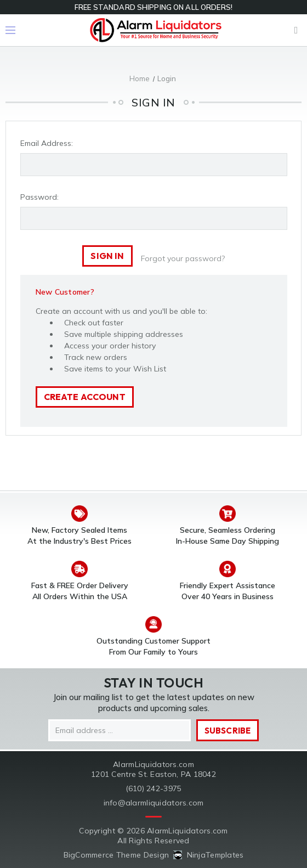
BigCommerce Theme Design (116, 855)
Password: (39, 197)
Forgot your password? (183, 258)
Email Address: (47, 143)
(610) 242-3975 (154, 788)
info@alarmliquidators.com (154, 803)
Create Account (85, 397)
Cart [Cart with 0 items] (296, 30)
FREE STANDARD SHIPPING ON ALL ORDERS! (153, 7)
